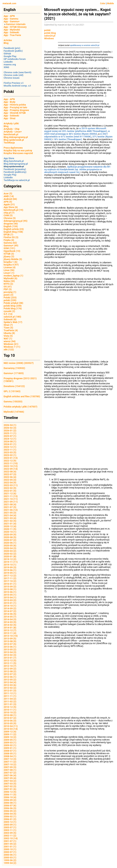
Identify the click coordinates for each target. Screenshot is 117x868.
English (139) (11, 226)
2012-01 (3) (10, 691)
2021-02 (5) (10, 521)
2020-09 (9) (10, 535)
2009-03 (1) (10, 743)
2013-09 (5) (10, 639)
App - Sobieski (11, 32)
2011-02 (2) (10, 701)
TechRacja (9, 143)
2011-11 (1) (10, 696)
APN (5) (8, 202)
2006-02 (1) (10, 816)
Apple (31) (9, 204)
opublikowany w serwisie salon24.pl (85, 45)
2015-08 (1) (10, 589)
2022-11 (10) (11, 463)
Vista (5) (8, 336)
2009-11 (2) (10, 734)
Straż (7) (8, 325)
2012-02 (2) (10, 688)
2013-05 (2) (10, 649)
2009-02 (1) (10, 745)
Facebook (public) (13, 51)
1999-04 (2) (10, 863)
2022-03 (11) (11, 485)
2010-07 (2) (10, 718)
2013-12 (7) (10, 630)
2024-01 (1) (10, 444)
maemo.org (10, 65)
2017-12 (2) (10, 576)
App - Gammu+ (12, 21)
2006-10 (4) (10, 797)
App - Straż (10, 118)
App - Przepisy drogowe (16, 110)
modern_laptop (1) (13, 276)
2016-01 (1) (10, 584)
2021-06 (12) (11, 510)
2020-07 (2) (10, 540)
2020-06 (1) (10, 543)
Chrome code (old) (14, 75)
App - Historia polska (15, 105)
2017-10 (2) (10, 581)
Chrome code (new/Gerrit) (18, 72)
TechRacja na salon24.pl (17, 180)
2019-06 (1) (10, 570)
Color (103, 3)
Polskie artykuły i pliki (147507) (20, 407)
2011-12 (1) (10, 693)
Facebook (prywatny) (15, 169)
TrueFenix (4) (11, 330)
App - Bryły (9, 102)
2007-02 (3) (10, 786)
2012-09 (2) (10, 669)
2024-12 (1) (10, 439)
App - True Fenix (12, 35)
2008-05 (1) (10, 754)
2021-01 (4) (10, 524)
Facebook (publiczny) (15, 172)
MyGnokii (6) (10, 278)
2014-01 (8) (10, 628)
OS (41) (8, 287)
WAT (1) (8, 339)
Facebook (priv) (12, 48)
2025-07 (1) (10, 436)
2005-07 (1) (10, 827)
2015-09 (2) (10, 587)
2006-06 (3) (10, 808)
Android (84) (10, 199)
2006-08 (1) (10, 803)
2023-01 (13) (11, 458)
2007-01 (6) (10, 789)
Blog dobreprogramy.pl (16, 137)
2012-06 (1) (10, 677)
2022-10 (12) (11, 466)
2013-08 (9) (10, 641)
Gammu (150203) (13, 402)
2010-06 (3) (10, 721)
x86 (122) (9, 350)
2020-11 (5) (10, 529)
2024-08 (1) (10, 441)
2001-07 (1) (10, 841)
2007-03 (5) (10, 784)
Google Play (10, 56)
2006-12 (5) (10, 792)
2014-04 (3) (10, 619)
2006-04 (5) (10, 814)
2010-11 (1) (10, 710)
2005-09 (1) (10, 825)
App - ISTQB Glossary (15, 27)
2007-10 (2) (10, 764)
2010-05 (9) (10, 723)
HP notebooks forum (15, 59)
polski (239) (10, 300)
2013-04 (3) (10, 652)
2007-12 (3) (10, 759)
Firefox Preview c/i (14, 83)
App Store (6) (11, 207)
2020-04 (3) (10, 548)
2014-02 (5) (10, 625)
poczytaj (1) (10, 292)
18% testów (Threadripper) (68, 139)
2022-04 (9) (10, 483)
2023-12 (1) (10, 447)
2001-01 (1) (10, 847)
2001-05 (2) (10, 844)
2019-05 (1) (10, 573)
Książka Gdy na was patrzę (18, 150)
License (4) (10, 267)
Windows (49, 38)
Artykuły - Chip (12, 129)
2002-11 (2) (10, 836)
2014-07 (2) (10, 611)
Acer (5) (8, 194)
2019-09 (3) (10, 567)
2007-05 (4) (10, 778)
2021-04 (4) (10, 515)
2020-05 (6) (10, 545)
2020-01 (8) (10, 556)
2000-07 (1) (10, 852)
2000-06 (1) (10, 855)
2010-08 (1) (10, 715)
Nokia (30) (9, 281)
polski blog (50, 33)
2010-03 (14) (11, 729)
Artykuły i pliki (11, 123)
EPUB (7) (8, 235)
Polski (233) (10, 298)
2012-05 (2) (10, 680)
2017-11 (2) (10, 578)
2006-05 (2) (10, 811)
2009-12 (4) (10, 732)
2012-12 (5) (10, 660)
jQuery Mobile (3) (13, 259)
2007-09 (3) (10, 767)
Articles (8, 40)
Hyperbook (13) (12, 251)
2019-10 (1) (10, 565)
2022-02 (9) (10, 488)
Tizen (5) (8, 328)
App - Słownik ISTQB (15, 113)
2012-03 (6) (10, 685)
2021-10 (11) (11, 499)
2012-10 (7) (10, 666)
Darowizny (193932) (14, 368)
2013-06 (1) (10, 647)
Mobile (111, 3)
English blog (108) (13, 232)
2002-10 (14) (11, 838)
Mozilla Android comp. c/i (17, 86)
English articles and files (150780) (22, 396)
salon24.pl (50, 36)
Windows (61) (11, 344)
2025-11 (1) (10, 433)
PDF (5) (8, 289)
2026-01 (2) (10, 431)
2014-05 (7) (10, 617)
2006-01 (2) (10, 819)
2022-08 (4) (10, 472)
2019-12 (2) (10, 559)
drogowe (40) (11, 224)
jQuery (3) (9, 256)
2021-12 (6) (10, 493)
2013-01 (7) (10, 658)
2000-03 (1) (10, 858)
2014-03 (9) (10, 622)
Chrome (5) (10, 218)
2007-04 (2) (10, 781)
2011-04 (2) (10, 699)
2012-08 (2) (10, 671)
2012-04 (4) (10, 682)
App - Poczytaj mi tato (15, 107)
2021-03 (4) (10, 518)
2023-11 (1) (10, 450)
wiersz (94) (10, 341)
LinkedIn (8, 62)
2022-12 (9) (10, 461)
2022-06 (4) (10, 477)
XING (6, 67)
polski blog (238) (13, 306)
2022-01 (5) (10, 491)
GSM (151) (9, 248)
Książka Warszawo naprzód (18, 153)
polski (47, 30)
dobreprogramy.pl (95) (16, 221)
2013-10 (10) (11, 636)
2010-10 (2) (10, 712)
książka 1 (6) (10, 262)
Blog (6, 43)
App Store (9, 158)
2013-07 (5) (10, 644)
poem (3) (8, 295)
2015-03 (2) (10, 600)
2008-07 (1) (10, 751)
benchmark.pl (11, 134)
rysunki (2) (9, 311)
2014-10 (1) (10, 606)
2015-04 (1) (10, 597)
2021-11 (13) (11, 496)
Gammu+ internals (16, 24)
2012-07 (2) (10, 674)
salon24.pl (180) (12, 317)
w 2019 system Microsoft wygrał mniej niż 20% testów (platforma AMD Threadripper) (76, 130)
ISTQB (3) (9, 254)
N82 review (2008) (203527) (19, 363)
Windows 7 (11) (12, 347)
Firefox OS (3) (11, 237)
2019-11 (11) (11, 562)
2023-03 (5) (10, 452)
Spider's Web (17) (13, 322)
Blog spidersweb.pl (14, 140)
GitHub (7, 54)
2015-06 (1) (10, 592)
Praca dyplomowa (13, 148)
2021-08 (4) (10, 504)
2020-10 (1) (10, 532)
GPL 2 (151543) (12, 391)
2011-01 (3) (10, 704)
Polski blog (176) (13, 308)
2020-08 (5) (10, 537)
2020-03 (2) (10, 551)
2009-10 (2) (10, 737)
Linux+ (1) (9, 273)
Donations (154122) (14, 386)
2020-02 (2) (10, 554)
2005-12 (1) (10, 822)
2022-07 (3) (10, 474)
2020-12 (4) (10, 526)
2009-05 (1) (10, 740)
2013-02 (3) (10, 655)
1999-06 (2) (10, 860)
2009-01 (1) (10, 748)
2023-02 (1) (10, 455)
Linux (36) (9, 270)
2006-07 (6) (10, 806)
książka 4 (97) (11, 265)
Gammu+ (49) (11, 246)
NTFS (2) (8, 284)
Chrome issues (12, 78)
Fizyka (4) (9, 240)
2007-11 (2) (10, 762)
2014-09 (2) (10, 608)
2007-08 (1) (10, 770)
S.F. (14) (8, 314)
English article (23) (14, 229)
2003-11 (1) (10, 830)
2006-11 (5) (10, 795)
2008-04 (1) (10, 756)
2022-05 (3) (10, 480)
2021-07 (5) (10, 507)
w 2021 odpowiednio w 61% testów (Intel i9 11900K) (76, 135)
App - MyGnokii (12, 30)
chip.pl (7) (9, 213)
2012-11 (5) (10, 663)
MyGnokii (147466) (14, 412)
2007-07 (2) (10, 773)
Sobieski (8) (10, 319)
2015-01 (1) (10, 603)
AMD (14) (9, 196)
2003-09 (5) (10, 833)
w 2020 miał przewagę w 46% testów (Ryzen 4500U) (77, 132)
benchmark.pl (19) (13, 210)
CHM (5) (8, 215)
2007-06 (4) (10, 775)
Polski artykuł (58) (13, 303)
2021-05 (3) (10, 513)
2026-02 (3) (10, 428)
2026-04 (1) (10, 425)
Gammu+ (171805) (14, 373)
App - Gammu (11, 19)
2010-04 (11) (11, 726)
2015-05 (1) (10, 595)
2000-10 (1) (10, 849)
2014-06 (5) (10, 614)
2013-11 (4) (10, 633)
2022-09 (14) (11, 469)
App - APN (9, 16)
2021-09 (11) (11, 502)
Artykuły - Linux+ (13, 132)
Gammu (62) (10, 243)
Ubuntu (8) (9, 333)
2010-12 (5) (10, 707)
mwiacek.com (9, 3)
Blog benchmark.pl (14, 161)
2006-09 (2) (10, 800)
